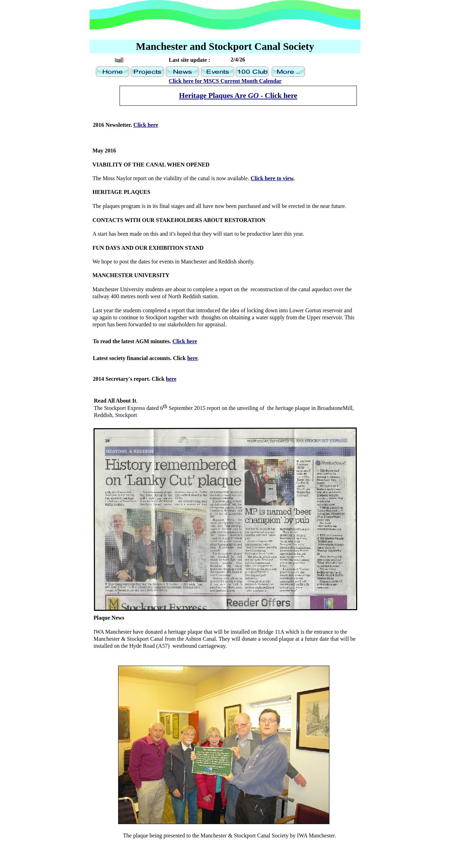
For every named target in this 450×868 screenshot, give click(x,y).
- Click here (278, 96)
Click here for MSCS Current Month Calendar (225, 81)
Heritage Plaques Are (213, 96)
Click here (185, 341)
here (192, 358)
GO (253, 96)
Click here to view (272, 178)
